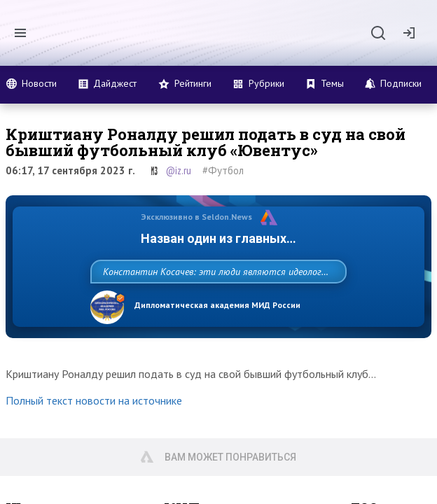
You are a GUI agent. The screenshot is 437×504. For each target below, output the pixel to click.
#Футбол (223, 170)
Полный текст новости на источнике (94, 414)
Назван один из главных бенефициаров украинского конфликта (218, 238)
